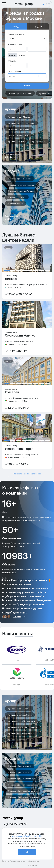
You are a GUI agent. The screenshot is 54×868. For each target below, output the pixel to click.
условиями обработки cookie (27, 836)
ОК (27, 852)
